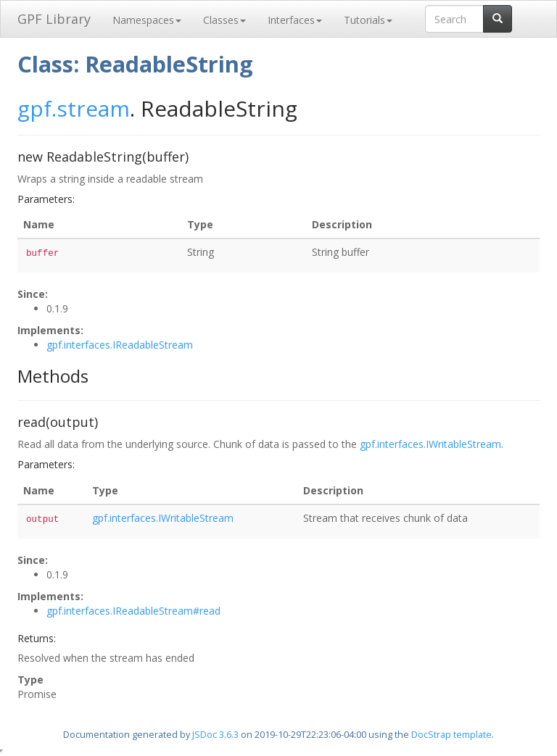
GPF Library (54, 19)
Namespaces (147, 20)
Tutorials (368, 20)
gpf (34, 108)
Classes (224, 20)
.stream (91, 108)
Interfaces (295, 20)
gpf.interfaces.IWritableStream (430, 444)
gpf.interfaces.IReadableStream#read (133, 611)
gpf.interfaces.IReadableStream (120, 345)
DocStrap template (451, 735)
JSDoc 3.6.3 (215, 735)
